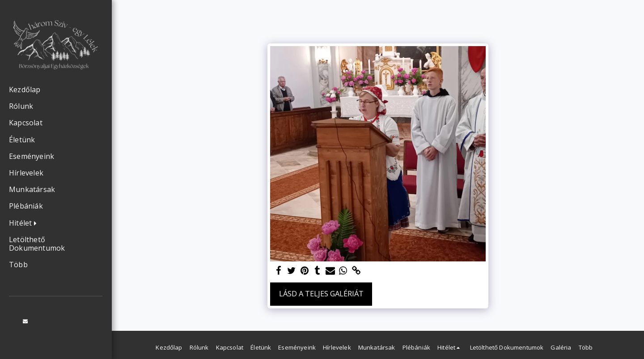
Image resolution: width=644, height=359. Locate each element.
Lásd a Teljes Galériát (321, 293)
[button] (25, 223)
